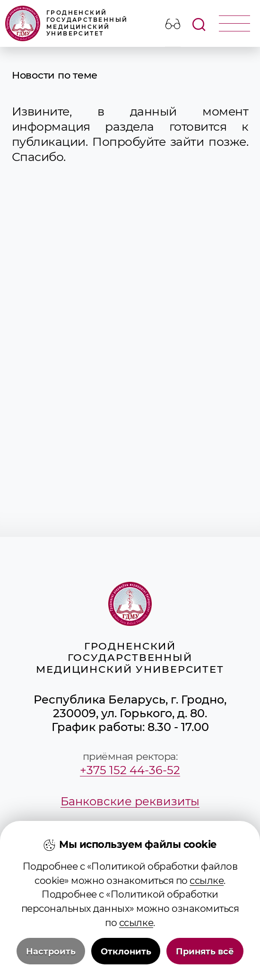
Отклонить (126, 951)
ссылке (207, 881)
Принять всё (205, 951)
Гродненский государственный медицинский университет (67, 23)
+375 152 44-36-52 (130, 770)
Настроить (51, 951)
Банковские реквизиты (130, 801)
